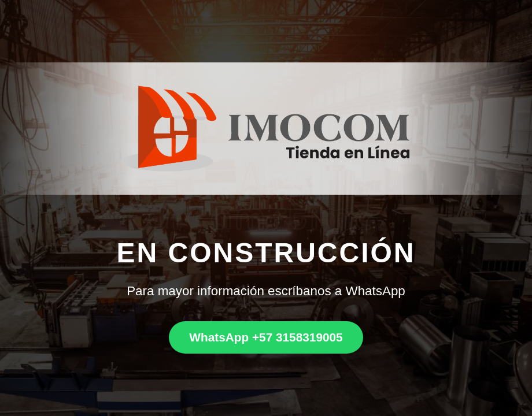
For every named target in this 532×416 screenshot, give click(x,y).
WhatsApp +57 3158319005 (266, 337)
